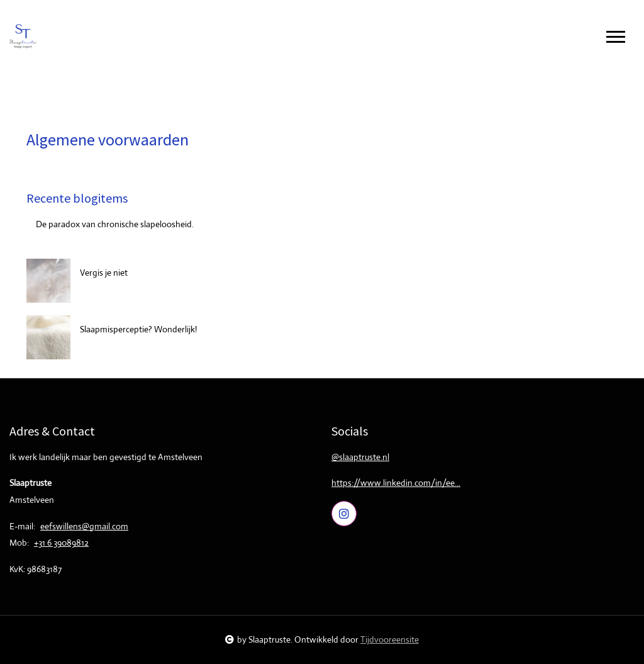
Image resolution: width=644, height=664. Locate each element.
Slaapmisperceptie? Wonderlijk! (138, 329)
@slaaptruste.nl (360, 457)
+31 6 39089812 (61, 543)
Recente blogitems (77, 198)
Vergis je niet (104, 273)
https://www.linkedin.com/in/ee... (396, 483)
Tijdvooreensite (390, 639)
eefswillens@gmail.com (84, 526)
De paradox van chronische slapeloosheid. (115, 224)
